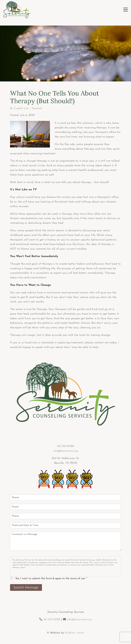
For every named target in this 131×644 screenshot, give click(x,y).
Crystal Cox (21, 108)
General (37, 108)
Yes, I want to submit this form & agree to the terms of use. (51, 579)
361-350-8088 (65, 446)
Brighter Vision (75, 633)
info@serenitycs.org (66, 451)
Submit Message (26, 587)
